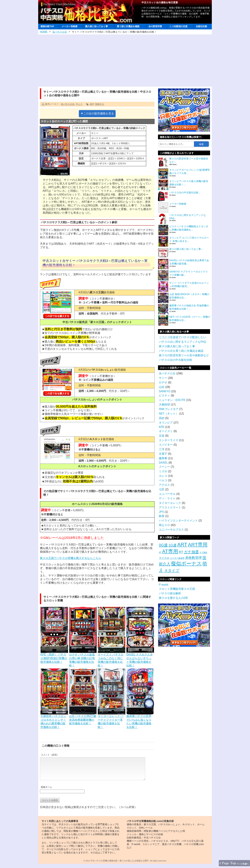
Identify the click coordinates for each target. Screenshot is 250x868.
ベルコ (163, 480)
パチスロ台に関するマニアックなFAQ (182, 342)
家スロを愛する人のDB (173, 598)
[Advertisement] (125, 61)
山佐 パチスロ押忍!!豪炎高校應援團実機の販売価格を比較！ (83, 718)
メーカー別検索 (70, 26)
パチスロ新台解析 (170, 593)
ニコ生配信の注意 (178, 26)
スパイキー (166, 445)
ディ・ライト (167, 498)
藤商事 (163, 458)
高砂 (162, 418)
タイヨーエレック (170, 503)
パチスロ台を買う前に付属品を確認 (181, 351)
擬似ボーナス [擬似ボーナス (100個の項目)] (186, 563)
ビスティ (164, 395)
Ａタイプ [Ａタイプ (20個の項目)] (172, 570)
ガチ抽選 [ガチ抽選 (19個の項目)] (191, 552)
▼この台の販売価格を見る (97, 113)
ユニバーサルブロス (171, 530)
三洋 (162, 449)
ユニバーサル (167, 494)
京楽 (162, 436)
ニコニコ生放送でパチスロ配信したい (182, 337)
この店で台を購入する (57, 316)
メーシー (164, 467)
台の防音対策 (155, 26)
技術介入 (100, 104)
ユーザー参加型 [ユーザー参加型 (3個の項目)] (177, 558)
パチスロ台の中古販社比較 (176, 360)
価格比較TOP (47, 26)
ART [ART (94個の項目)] (182, 545)
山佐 (162, 387)
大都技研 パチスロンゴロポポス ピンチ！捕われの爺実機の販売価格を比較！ (54, 720)
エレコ (163, 476)
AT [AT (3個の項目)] (160, 552)
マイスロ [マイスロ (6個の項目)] (164, 558)
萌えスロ (164, 525)
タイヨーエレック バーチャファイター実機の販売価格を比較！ (112, 720)
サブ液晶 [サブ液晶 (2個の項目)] (203, 552)
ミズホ (163, 471)
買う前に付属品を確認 (128, 26)
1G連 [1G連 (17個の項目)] (172, 545)
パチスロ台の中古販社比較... (185, 192)
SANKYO (165, 391)
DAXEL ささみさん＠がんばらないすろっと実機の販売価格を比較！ (140, 658)
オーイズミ (166, 431)
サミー (79, 104)
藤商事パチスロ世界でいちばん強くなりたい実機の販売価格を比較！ (140, 720)
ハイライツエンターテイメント (178, 521)
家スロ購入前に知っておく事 (177, 346)
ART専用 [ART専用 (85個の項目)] (198, 545)
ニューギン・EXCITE (172, 400)
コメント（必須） (50, 755)
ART (92, 104)
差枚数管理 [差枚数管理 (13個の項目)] (193, 558)
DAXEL (163, 463)
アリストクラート (170, 507)
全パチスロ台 (60, 32)
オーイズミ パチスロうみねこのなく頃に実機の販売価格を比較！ (112, 658)
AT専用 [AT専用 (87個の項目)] (170, 551)
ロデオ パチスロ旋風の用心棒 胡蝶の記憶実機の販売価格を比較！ (83, 658)
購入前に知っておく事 (97, 26)
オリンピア (166, 423)
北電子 (163, 454)
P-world (164, 585)
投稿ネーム (46, 791)
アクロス (164, 485)
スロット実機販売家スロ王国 (177, 589)
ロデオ (163, 382)
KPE (162, 427)
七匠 (162, 489)
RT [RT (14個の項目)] (181, 552)
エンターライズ (169, 440)
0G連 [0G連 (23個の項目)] (163, 545)
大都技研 (164, 405)
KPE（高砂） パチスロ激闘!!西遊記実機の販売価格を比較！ (54, 657)
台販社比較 (201, 26)
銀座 (162, 516)
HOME (44, 32)
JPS (161, 512)
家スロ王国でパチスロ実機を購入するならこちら (70, 558)
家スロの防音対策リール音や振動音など (184, 355)
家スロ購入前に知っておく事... (186, 249)
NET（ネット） (169, 414)
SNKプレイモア (169, 409)
